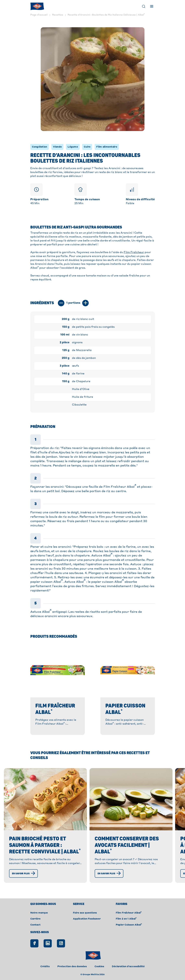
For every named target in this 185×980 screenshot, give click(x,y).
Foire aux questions (85, 913)
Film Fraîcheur (134, 252)
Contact (35, 925)
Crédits (45, 967)
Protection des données (72, 967)
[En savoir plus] (23, 873)
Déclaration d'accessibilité (128, 967)
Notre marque (39, 913)
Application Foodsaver (87, 919)
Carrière (35, 919)
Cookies (99, 967)
